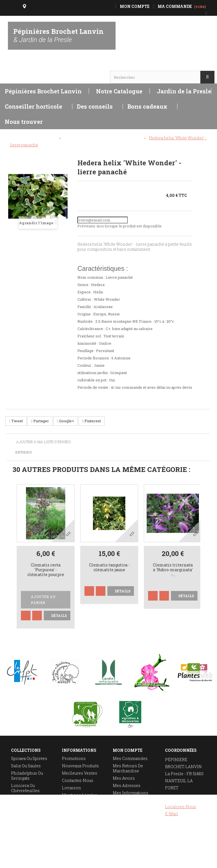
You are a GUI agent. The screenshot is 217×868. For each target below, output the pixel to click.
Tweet (16, 421)
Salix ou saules (26, 766)
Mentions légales (80, 795)
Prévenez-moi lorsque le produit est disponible (120, 226)
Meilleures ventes (80, 773)
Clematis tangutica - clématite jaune (109, 568)
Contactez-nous (78, 780)
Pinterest (92, 421)
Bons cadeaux (147, 106)
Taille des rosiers (29, 805)
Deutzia (18, 798)
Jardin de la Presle (184, 91)
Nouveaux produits (80, 766)
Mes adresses (127, 785)
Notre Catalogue (119, 91)
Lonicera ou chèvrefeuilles (25, 788)
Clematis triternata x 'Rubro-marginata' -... (173, 570)
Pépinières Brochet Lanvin (58, 35)
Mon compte (128, 750)
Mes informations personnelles (131, 795)
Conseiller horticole (33, 106)
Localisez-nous (181, 807)
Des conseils (95, 106)
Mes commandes (130, 758)
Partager (40, 421)
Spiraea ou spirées (29, 758)
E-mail (172, 814)
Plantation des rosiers (25, 815)
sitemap (70, 810)
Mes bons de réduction (125, 808)
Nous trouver (24, 122)
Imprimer (24, 452)
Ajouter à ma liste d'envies (43, 442)
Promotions (74, 758)
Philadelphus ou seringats (27, 776)
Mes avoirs (124, 778)
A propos (71, 802)
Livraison (71, 788)
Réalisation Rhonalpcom (199, 861)
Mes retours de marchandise (128, 768)
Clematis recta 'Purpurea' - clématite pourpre (46, 570)
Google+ (66, 421)
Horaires (21, 67)
